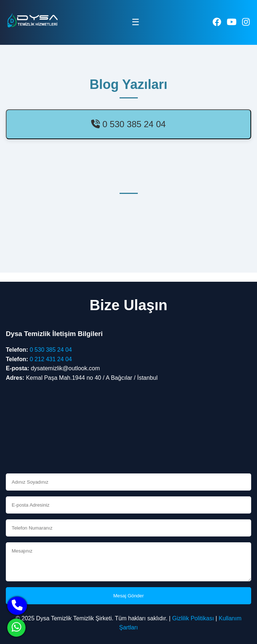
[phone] (17, 606)
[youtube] (232, 22)
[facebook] (217, 22)
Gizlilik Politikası (193, 618)
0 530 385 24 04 (128, 124)
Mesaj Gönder (129, 596)
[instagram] (246, 22)
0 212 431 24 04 (51, 359)
